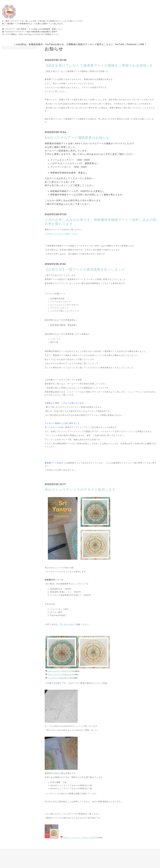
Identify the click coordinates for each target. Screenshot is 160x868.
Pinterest (132, 44)
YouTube (119, 44)
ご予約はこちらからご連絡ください (61, 234)
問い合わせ (65, 624)
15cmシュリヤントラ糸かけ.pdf (78, 838)
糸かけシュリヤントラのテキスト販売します (80, 490)
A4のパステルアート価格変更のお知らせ (77, 138)
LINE (142, 44)
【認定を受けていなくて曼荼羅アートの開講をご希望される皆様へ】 (99, 65)
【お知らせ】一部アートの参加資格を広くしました (85, 269)
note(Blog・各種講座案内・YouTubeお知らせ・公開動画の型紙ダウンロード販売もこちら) (64, 44)
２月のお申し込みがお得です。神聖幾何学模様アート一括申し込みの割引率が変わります (101, 222)
